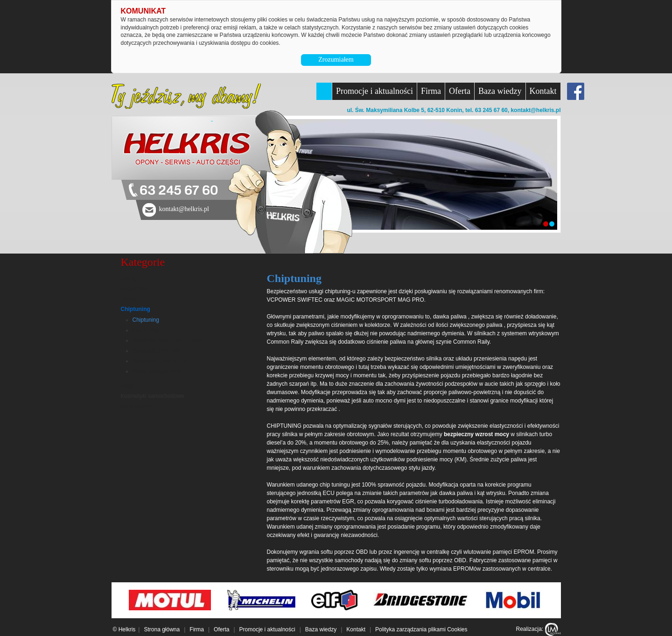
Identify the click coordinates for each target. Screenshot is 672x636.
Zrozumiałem (336, 60)
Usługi (129, 278)
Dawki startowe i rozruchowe (168, 340)
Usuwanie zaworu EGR (161, 361)
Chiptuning (136, 309)
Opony (129, 299)
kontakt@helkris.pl (535, 110)
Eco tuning (146, 330)
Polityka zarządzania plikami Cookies (421, 629)
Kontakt (543, 91)
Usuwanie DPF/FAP (157, 351)
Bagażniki (134, 289)
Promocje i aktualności (374, 91)
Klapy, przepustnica (157, 371)
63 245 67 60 (179, 191)
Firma (431, 91)
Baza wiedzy (500, 91)
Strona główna (162, 629)
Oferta (460, 91)
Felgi (127, 386)
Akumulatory (136, 406)
